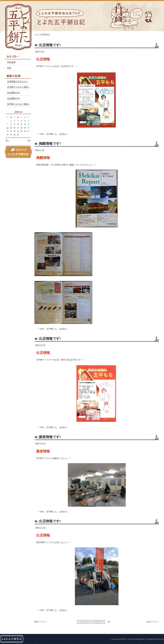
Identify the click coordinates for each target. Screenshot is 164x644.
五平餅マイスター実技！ (19, 87)
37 (109, 622)
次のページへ (153, 622)
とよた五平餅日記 (42, 35)
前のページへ (41, 622)
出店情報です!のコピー (18, 81)
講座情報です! (50, 437)
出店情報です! (14, 93)
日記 (9, 68)
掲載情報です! (50, 144)
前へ (7, 140)
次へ (29, 140)
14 (8, 128)
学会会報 (11, 62)
